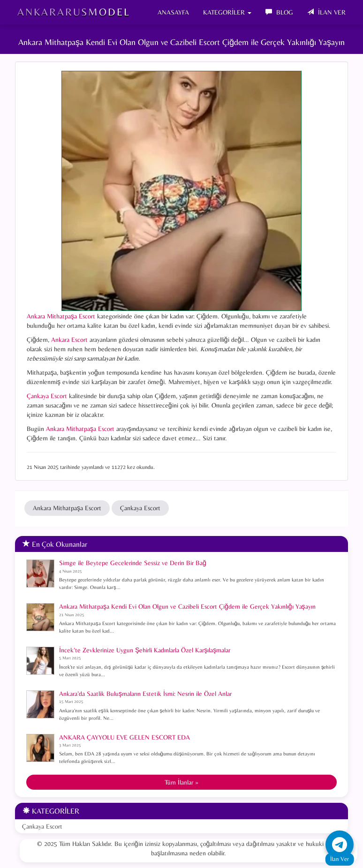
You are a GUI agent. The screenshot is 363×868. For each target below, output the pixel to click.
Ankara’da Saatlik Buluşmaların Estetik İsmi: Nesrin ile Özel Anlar (145, 694)
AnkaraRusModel (74, 12)
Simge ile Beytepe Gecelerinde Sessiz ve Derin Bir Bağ (133, 563)
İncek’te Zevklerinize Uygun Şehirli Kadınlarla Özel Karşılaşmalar (145, 650)
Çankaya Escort (47, 396)
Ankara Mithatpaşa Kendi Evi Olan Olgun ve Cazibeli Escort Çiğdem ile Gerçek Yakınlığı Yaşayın (187, 606)
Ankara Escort (69, 340)
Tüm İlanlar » (181, 782)
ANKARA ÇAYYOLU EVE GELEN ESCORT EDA (125, 737)
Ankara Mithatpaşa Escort (61, 316)
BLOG (279, 12)
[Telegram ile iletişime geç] (340, 845)
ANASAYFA (173, 12)
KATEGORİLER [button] (227, 12)
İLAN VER (326, 12)
